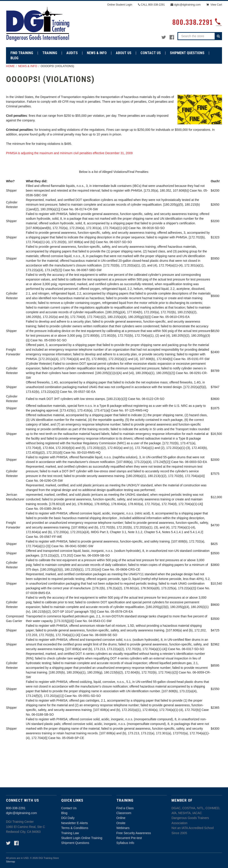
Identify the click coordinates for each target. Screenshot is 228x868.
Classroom (124, 813)
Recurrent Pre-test (129, 838)
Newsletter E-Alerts (75, 823)
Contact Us (69, 808)
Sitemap (10, 862)
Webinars (123, 828)
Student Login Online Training (82, 838)
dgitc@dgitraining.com (21, 813)
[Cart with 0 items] (214, 5)
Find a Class (125, 808)
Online (121, 818)
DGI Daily (68, 818)
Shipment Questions (75, 843)
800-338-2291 (16, 808)
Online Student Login (120, 5)
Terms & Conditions (75, 828)
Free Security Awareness (134, 833)
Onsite (121, 823)
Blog (64, 813)
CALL (152, 5)
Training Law (70, 833)
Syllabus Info (125, 843)
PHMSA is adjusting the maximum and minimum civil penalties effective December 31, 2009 (69, 153)
